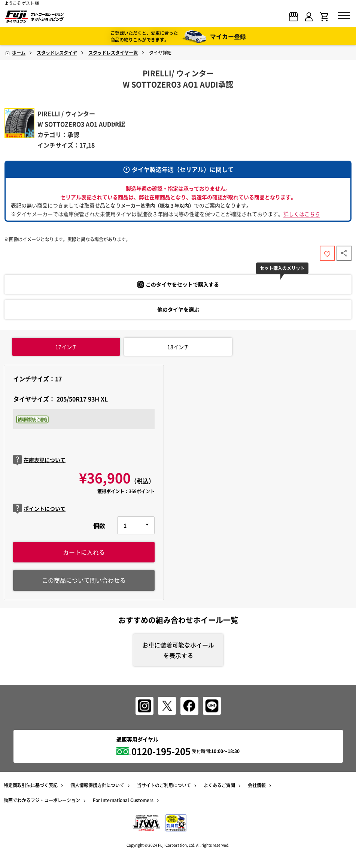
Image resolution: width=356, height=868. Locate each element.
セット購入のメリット (282, 268)
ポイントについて (39, 509)
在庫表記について (39, 460)
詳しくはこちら (302, 214)
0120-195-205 (161, 751)
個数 (99, 525)
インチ (66, 347)
